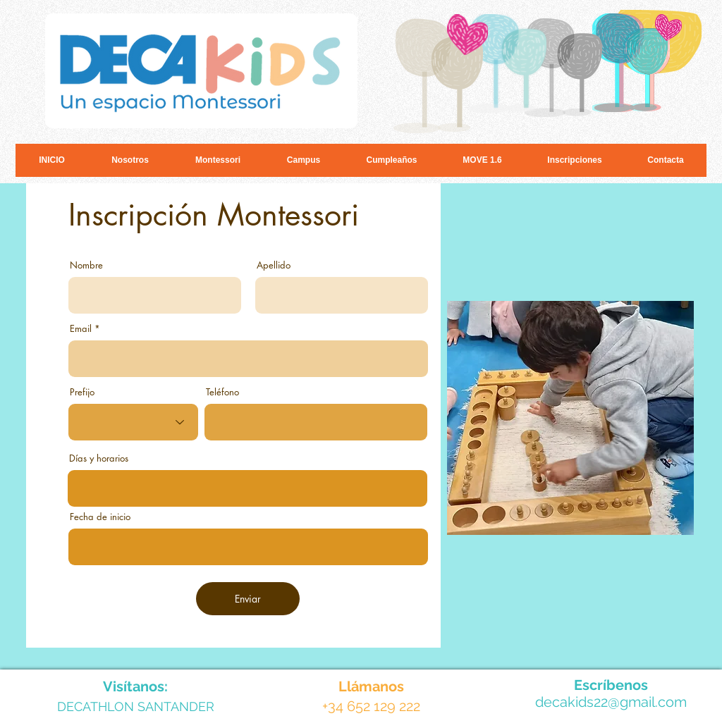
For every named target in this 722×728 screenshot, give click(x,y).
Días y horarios (99, 458)
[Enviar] (248, 599)
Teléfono (222, 392)
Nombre (86, 265)
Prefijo (82, 392)
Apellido (274, 265)
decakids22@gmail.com (611, 702)
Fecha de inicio (100, 517)
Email (81, 329)
